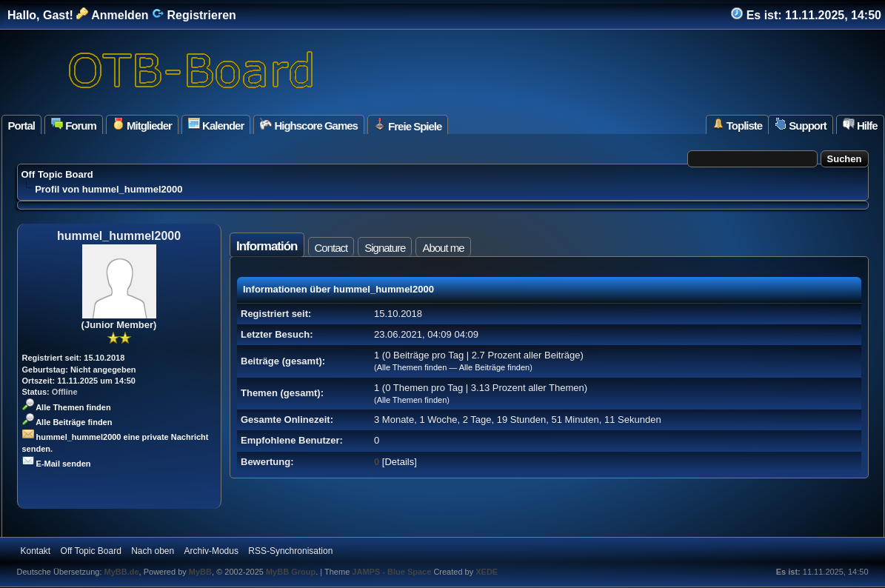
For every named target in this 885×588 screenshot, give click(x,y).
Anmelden (112, 15)
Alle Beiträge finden (67, 422)
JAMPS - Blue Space (393, 572)
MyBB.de (122, 572)
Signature (385, 248)
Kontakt (36, 551)
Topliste (738, 125)
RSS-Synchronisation (290, 551)
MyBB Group (291, 572)
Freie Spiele (408, 125)
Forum (74, 125)
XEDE (487, 572)
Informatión (267, 246)
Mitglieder (142, 125)
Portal (22, 126)
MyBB (200, 572)
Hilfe (860, 125)
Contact (331, 248)
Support (801, 125)
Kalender (216, 125)
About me (443, 248)
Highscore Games (309, 125)
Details (399, 462)
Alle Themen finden (67, 407)
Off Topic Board (57, 174)
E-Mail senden (57, 464)
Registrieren (194, 15)
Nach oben (153, 551)
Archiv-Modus (211, 551)
